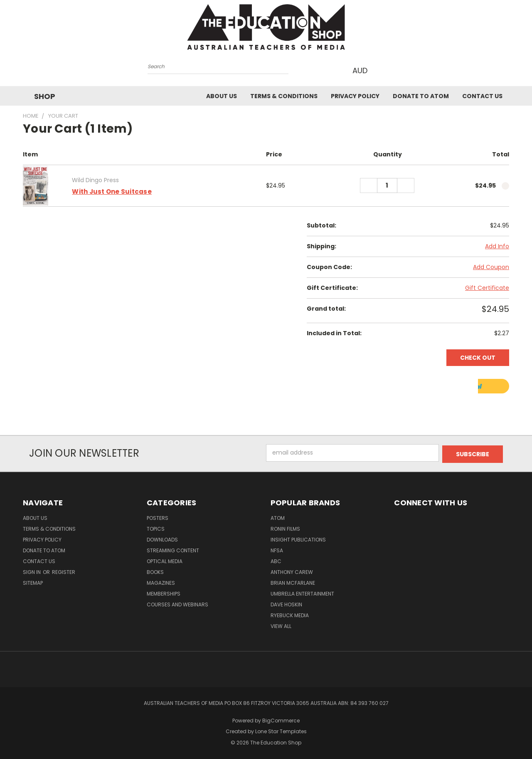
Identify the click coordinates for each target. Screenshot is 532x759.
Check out (478, 357)
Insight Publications (298, 538)
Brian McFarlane (293, 581)
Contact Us (482, 96)
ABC (276, 559)
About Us (222, 96)
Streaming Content (173, 548)
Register (64, 570)
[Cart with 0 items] (383, 70)
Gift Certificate (487, 287)
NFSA (277, 548)
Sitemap (33, 581)
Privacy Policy (355, 96)
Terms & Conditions (284, 96)
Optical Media (165, 559)
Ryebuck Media (290, 613)
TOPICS (156, 527)
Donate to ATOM (421, 96)
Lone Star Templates (281, 730)
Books (155, 570)
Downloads (162, 538)
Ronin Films (285, 527)
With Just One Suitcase (112, 191)
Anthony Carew (292, 570)
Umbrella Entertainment (302, 592)
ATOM (278, 516)
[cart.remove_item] (505, 185)
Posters (158, 516)
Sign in (32, 570)
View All (281, 624)
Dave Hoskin (286, 602)
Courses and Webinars (177, 602)
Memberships (164, 592)
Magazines (161, 581)
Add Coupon (491, 266)
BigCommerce (281, 718)
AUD (362, 70)
